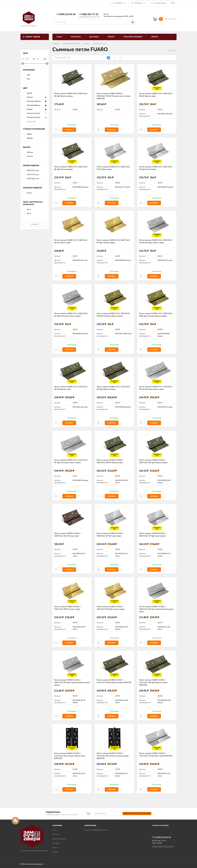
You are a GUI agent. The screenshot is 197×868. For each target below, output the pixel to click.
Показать (35, 224)
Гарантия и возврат (133, 37)
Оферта (155, 37)
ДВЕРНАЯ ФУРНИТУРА (71, 44)
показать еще (31, 121)
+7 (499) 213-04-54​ (66, 14)
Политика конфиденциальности (96, 830)
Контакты (76, 37)
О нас (59, 37)
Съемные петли (99, 44)
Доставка (94, 37)
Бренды (55, 852)
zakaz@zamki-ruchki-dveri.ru (89, 17)
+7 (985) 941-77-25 (89, 14)
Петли (86, 44)
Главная (56, 44)
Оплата (111, 37)
